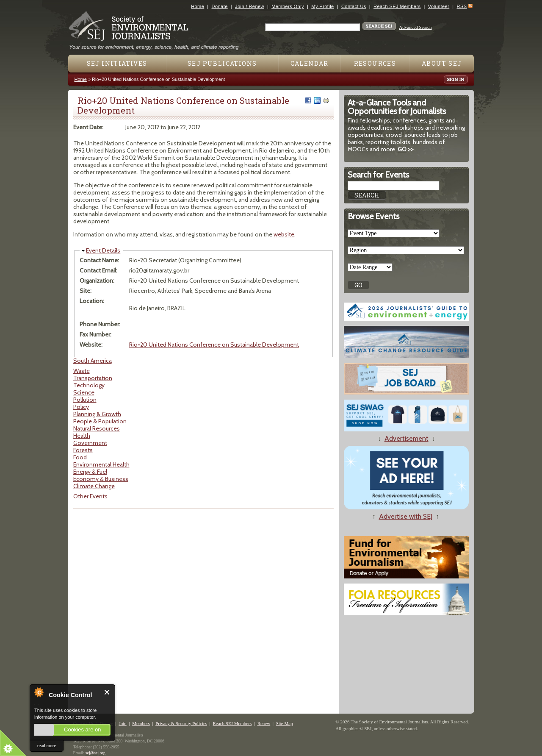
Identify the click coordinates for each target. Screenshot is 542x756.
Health (82, 436)
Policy (81, 407)
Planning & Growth (97, 414)
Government (90, 443)
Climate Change (94, 486)
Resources (375, 63)
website (284, 234)
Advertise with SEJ (406, 516)
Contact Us (354, 6)
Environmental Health (101, 464)
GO (402, 149)
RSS (462, 6)
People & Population (100, 421)
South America (93, 361)
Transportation (93, 378)
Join (122, 723)
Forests (83, 450)
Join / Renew (250, 6)
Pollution (85, 400)
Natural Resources (97, 428)
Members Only (288, 6)
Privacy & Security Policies (181, 723)
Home (198, 6)
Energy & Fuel (90, 472)
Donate (220, 6)
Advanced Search (415, 27)
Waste (82, 371)
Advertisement (406, 438)
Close (107, 692)
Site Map (285, 723)
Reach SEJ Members (397, 6)
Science (84, 392)
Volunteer (439, 6)
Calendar (310, 63)
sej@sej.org (95, 753)
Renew (264, 723)
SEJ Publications (222, 63)
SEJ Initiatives (117, 63)
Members (141, 723)
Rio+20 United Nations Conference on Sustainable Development (214, 345)
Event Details (103, 250)
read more (47, 745)
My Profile (322, 6)
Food (80, 457)
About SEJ (442, 63)
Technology (89, 385)
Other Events (90, 496)
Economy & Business (101, 479)
